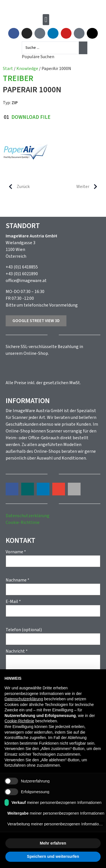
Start (8, 69)
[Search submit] (83, 48)
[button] (46, 20)
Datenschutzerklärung (28, 516)
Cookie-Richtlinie (23, 522)
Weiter (89, 187)
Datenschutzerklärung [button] (24, 699)
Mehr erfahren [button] (53, 843)
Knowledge (27, 69)
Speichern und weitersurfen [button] (53, 856)
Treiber (18, 79)
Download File (31, 117)
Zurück (17, 187)
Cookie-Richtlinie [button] (19, 721)
